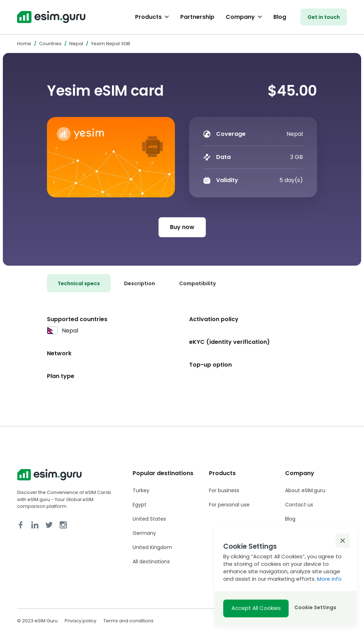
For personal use (229, 505)
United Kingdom (152, 547)
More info (329, 579)
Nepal (76, 44)
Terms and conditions (129, 621)
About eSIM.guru (305, 490)
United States (149, 519)
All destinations (151, 562)
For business (224, 490)
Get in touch (324, 17)
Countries (50, 44)
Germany (144, 533)
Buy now (182, 227)
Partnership (197, 17)
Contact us (299, 505)
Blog (280, 17)
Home (24, 44)
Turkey (141, 490)
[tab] (79, 283)
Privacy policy (81, 621)
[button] (343, 541)
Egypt (140, 505)
